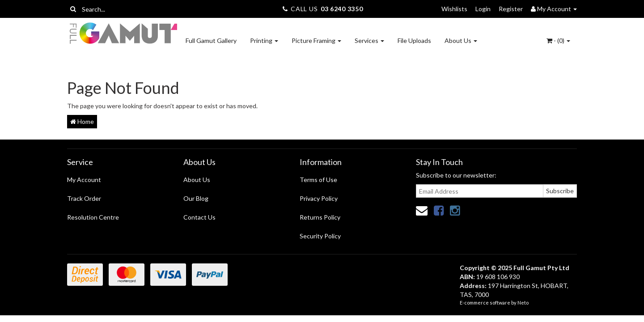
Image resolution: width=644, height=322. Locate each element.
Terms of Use (318, 180)
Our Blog (196, 198)
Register (511, 9)
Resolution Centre (93, 217)
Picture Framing (316, 40)
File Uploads (414, 40)
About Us (461, 40)
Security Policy (320, 236)
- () (558, 40)
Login (483, 9)
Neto (523, 303)
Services (369, 40)
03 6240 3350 (342, 9)
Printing (264, 40)
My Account (84, 180)
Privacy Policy (319, 198)
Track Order (84, 198)
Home (82, 121)
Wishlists (454, 9)
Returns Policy (320, 217)
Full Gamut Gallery (211, 40)
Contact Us (199, 217)
